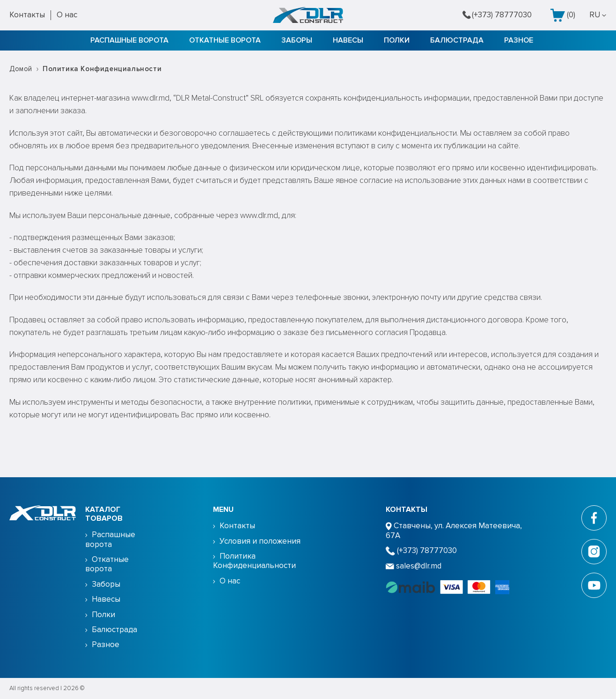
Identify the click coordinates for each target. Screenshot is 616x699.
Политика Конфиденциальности (254, 561)
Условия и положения (260, 541)
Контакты (27, 15)
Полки (397, 40)
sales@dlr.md (414, 566)
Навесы (348, 40)
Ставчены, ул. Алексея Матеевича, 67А (454, 530)
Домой (21, 69)
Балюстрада (457, 40)
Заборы (297, 40)
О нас (67, 15)
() (563, 15)
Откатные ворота (225, 40)
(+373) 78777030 (497, 15)
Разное (519, 40)
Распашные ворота (129, 40)
